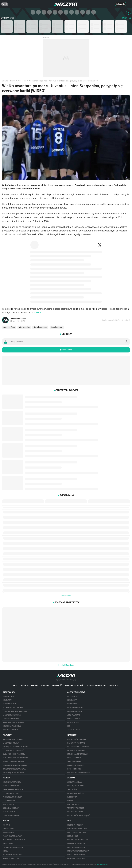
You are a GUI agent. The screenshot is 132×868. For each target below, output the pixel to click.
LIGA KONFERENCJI (9, 704)
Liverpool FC (72, 704)
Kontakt (15, 685)
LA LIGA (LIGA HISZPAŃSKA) (12, 715)
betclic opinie (73, 836)
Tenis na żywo (73, 790)
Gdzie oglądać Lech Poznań (13, 773)
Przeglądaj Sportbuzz (66, 665)
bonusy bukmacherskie (12, 858)
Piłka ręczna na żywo (76, 786)
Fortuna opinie (9, 829)
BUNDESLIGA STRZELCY (11, 808)
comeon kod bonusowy (76, 858)
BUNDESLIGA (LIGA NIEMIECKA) (13, 722)
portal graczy (115, 685)
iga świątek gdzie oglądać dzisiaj (16, 747)
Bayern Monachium (75, 711)
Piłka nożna (21, 81)
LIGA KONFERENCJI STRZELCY (13, 790)
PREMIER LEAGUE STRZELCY (12, 797)
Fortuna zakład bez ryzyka (78, 851)
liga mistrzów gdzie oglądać (79, 816)
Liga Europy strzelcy (11, 786)
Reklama (35, 685)
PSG (69, 726)
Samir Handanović (40, 327)
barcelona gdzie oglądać (13, 739)
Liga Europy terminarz (76, 743)
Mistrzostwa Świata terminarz (79, 773)
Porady (70, 801)
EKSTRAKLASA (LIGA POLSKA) (13, 708)
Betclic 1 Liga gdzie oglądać (14, 762)
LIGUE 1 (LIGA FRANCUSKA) (12, 726)
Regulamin (45, 685)
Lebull (5, 851)
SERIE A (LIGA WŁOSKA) (11, 719)
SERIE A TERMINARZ (74, 762)
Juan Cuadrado (57, 327)
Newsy (12, 81)
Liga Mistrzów (8, 696)
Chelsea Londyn (73, 719)
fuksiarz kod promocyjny (13, 847)
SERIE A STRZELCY (9, 804)
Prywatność (57, 685)
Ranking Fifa (72, 797)
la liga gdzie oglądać (11, 743)
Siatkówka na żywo (75, 782)
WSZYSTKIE (127, 18)
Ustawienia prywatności (74, 685)
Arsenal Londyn (74, 715)
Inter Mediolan (24, 327)
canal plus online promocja (14, 754)
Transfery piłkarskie (76, 808)
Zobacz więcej (66, 596)
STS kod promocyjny (75, 825)
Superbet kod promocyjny (78, 840)
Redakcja (25, 685)
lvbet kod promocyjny (76, 847)
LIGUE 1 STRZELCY (9, 812)
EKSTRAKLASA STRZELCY (11, 793)
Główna (5, 81)
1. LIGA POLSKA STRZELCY (12, 816)
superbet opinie (9, 832)
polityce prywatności (102, 864)
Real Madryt (72, 700)
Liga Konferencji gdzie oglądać (15, 765)
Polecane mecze (74, 804)
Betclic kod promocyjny (77, 832)
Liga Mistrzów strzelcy (12, 782)
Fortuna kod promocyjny (77, 829)
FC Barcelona (73, 696)
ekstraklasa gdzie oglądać (13, 750)
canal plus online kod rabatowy (15, 758)
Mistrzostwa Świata (10, 730)
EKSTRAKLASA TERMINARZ (76, 750)
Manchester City (74, 722)
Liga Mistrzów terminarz (77, 739)
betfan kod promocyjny (77, 844)
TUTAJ (37, 313)
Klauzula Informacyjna (96, 685)
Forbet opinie (8, 844)
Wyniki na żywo (8, 18)
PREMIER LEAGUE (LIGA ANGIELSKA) (15, 711)
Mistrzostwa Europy (75, 812)
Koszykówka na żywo (76, 793)
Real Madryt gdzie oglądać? (14, 840)
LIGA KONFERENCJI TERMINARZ (78, 747)
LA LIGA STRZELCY (9, 801)
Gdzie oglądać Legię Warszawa (15, 769)
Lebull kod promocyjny (77, 855)
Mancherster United (75, 708)
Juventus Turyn (9, 327)
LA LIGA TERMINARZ (74, 758)
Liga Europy (7, 700)
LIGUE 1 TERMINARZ (74, 769)
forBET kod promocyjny (12, 836)
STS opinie (6, 825)
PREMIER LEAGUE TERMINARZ (77, 754)
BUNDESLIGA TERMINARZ (76, 765)
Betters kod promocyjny (13, 855)
